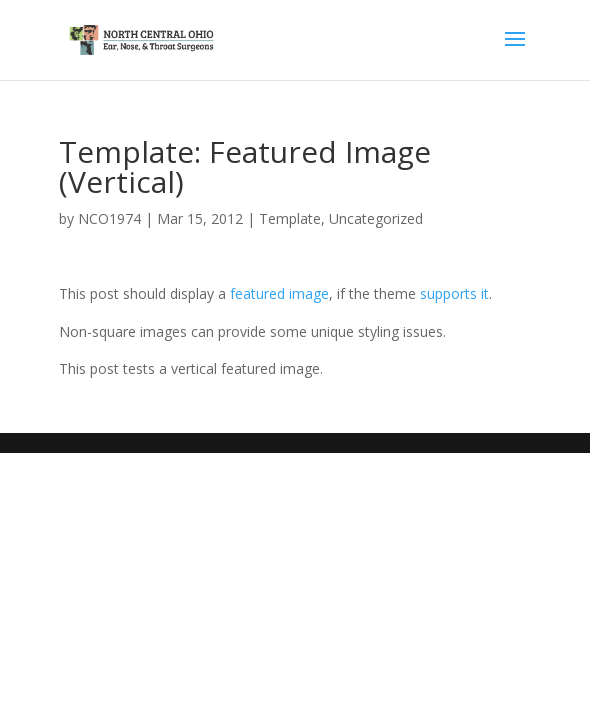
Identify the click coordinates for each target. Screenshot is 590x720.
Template (290, 218)
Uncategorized (376, 218)
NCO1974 (109, 218)
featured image (279, 293)
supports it (454, 293)
